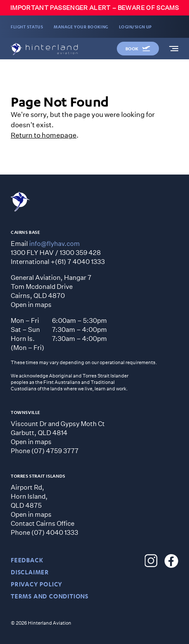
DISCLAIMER (30, 572)
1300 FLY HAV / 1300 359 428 (56, 252)
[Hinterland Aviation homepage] (44, 49)
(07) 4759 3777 (55, 451)
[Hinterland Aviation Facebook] (171, 561)
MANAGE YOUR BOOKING (81, 27)
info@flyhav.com (55, 243)
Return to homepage (44, 135)
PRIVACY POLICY (37, 584)
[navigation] (174, 49)
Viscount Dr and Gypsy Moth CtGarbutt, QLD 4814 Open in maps (58, 432)
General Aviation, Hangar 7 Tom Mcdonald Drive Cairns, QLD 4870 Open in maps (51, 291)
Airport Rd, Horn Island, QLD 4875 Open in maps (31, 501)
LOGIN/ (136, 27)
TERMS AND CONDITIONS (50, 596)
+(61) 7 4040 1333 (78, 261)
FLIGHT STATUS (27, 27)
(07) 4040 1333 (55, 532)
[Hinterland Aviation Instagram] (151, 561)
